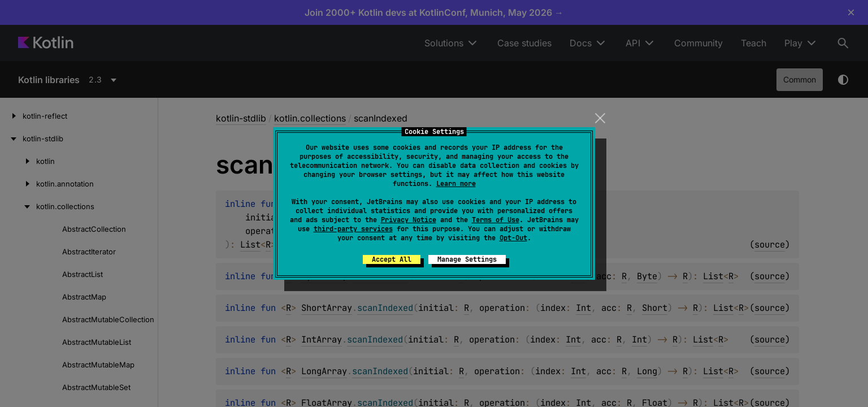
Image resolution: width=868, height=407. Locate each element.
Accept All (392, 259)
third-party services (353, 229)
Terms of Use (496, 220)
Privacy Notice (409, 220)
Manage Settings (467, 259)
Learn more (456, 184)
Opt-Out (513, 238)
